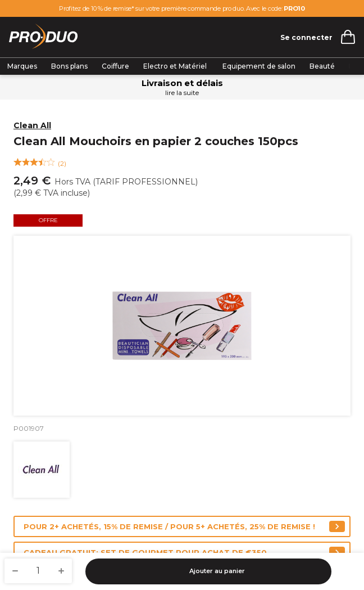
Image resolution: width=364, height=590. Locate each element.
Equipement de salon (259, 66)
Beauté (322, 66)
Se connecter (306, 37)
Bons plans (69, 66)
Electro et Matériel (176, 66)
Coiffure (115, 66)
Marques (22, 66)
